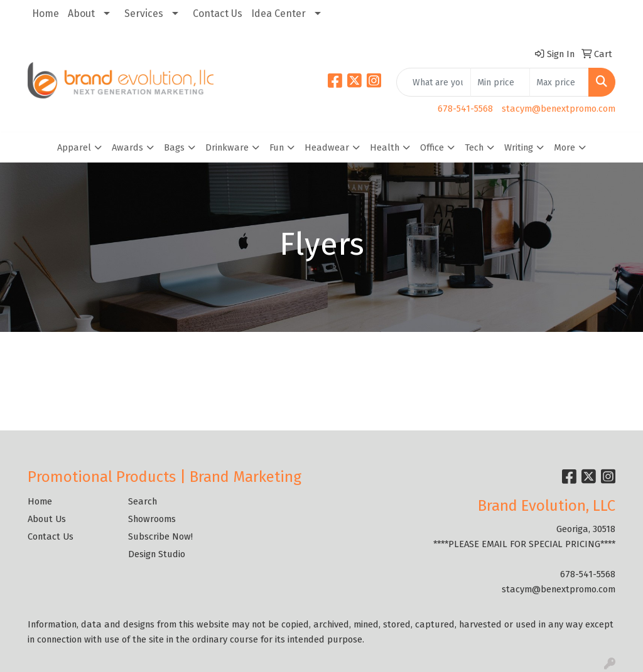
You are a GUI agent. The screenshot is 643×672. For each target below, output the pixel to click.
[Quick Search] (434, 82)
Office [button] (432, 147)
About (81, 13)
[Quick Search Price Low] (500, 82)
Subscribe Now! (160, 536)
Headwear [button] (327, 147)
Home (46, 13)
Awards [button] (127, 147)
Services (144, 13)
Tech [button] (474, 147)
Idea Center (278, 13)
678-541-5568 (465, 109)
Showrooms (152, 519)
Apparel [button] (74, 147)
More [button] (565, 147)
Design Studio (157, 554)
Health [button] (385, 147)
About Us (47, 519)
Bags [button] (174, 147)
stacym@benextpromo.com (559, 109)
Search (143, 501)
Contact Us (218, 13)
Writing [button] (519, 147)
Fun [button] (277, 147)
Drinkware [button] (227, 147)
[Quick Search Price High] (559, 82)
